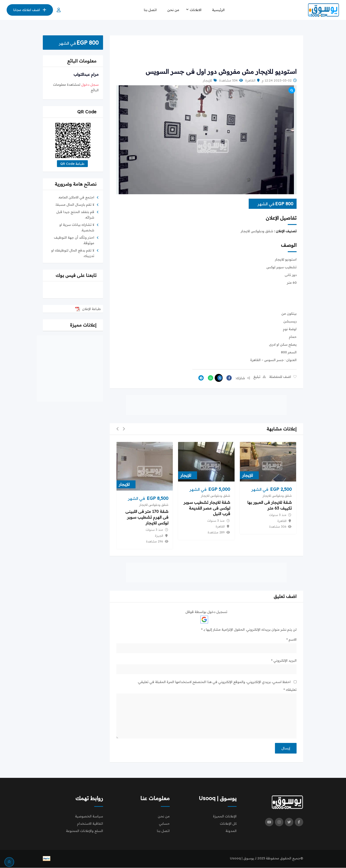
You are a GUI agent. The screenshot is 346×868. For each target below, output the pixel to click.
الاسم (291, 639)
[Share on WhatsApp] (209, 378)
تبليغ (260, 377)
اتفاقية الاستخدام (90, 824)
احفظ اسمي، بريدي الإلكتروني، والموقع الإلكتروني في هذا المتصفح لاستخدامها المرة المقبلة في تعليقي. (214, 682)
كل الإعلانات (228, 824)
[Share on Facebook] (228, 378)
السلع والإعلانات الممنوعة (85, 831)
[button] (124, 429)
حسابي (164, 824)
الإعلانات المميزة (225, 816)
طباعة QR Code (72, 164)
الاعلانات (196, 10)
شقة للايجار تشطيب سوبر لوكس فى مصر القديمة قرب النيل (207, 508)
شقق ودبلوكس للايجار (277, 496)
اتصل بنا (150, 10)
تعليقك (290, 690)
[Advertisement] (206, 52)
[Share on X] (219, 378)
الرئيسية (218, 10)
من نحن (173, 10)
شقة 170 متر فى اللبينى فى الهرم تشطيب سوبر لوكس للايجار (147, 517)
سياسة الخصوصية (89, 816)
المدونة (231, 831)
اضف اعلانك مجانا (30, 10)
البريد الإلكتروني (284, 660)
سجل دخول (90, 85)
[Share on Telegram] (200, 378)
